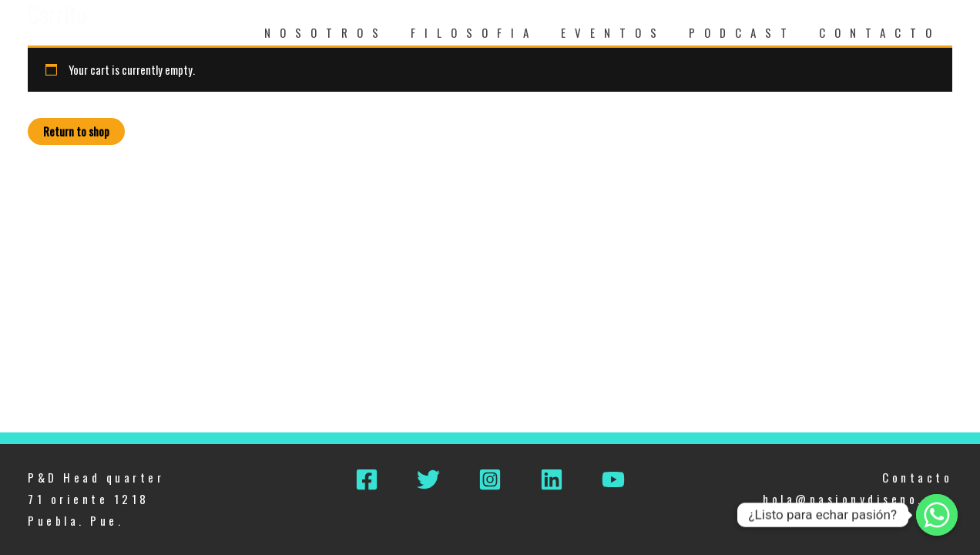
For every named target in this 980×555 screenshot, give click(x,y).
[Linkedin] (552, 479)
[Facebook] (367, 479)
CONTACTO (880, 32)
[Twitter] (428, 479)
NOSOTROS (326, 32)
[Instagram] (490, 479)
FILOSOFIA (474, 32)
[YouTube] (613, 479)
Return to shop (76, 131)
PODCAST (742, 32)
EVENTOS (613, 32)
